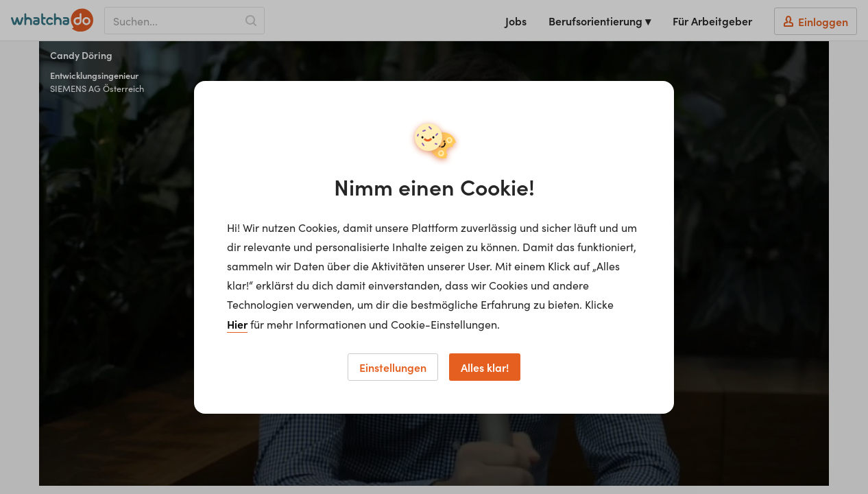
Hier (237, 324)
